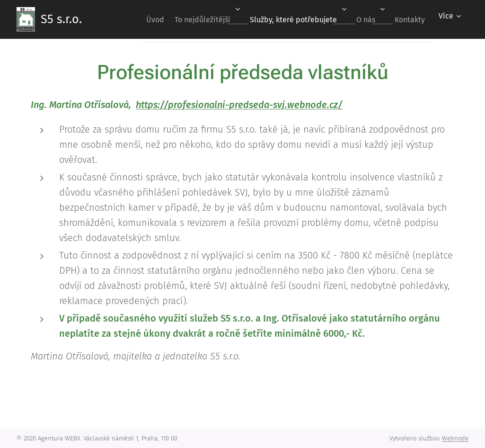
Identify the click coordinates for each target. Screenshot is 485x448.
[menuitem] (132, 19)
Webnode (455, 438)
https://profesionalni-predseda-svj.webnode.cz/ (239, 105)
